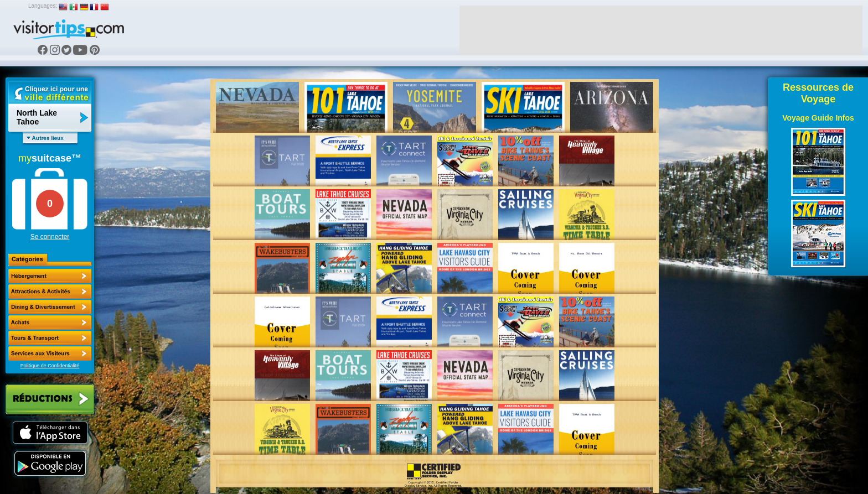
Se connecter (50, 237)
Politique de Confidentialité (50, 366)
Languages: (43, 6)
